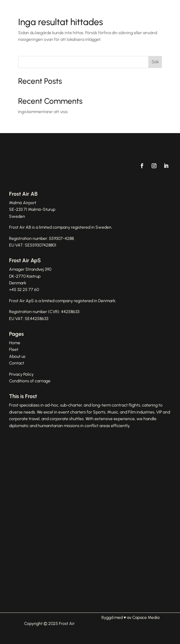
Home (15, 343)
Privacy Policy (21, 374)
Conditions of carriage (30, 381)
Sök (155, 62)
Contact (17, 363)
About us (17, 356)
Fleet (14, 350)
